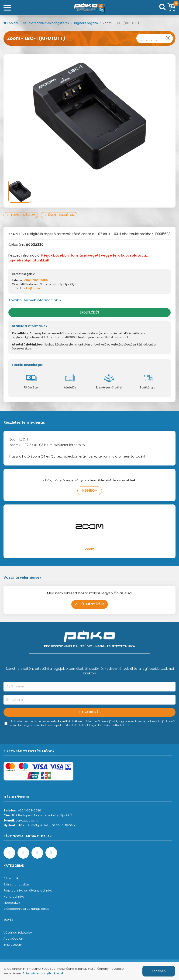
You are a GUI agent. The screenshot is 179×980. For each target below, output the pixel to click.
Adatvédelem (14, 939)
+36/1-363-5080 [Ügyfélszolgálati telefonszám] (29, 810)
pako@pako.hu (33, 288)
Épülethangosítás (17, 884)
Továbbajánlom (21, 215)
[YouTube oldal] (23, 853)
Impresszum (13, 945)
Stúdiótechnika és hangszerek (47, 23)
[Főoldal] (89, 8)
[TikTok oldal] (51, 853)
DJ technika (12, 878)
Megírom (90, 491)
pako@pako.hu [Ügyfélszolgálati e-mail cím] (27, 820)
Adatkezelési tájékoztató (69, 721)
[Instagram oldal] (37, 853)
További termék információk (35, 300)
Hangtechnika (14, 897)
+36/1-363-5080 (36, 280)
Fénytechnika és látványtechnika (28, 890)
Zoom (90, 549)
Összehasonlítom (59, 215)
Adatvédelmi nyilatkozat (43, 973)
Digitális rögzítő (86, 23)
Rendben (159, 971)
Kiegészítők (12, 903)
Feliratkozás (90, 712)
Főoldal (11, 23)
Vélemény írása (90, 604)
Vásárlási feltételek (18, 932)
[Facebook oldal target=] (9, 853)
